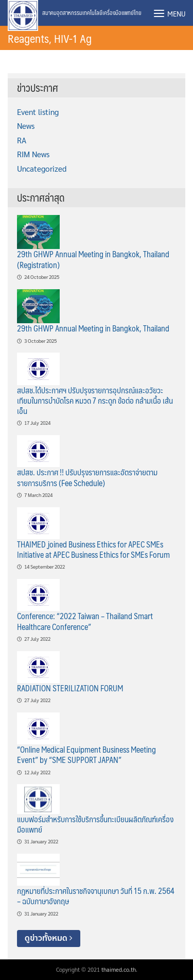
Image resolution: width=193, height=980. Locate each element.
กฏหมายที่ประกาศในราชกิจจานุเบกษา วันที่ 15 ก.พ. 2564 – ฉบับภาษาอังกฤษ (96, 896)
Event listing (38, 112)
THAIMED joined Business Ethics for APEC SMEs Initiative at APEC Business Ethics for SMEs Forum (93, 549)
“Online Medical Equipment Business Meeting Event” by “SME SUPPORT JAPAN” (86, 754)
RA (22, 140)
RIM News (33, 154)
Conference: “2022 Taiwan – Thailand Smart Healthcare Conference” (85, 621)
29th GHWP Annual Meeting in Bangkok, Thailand (93, 328)
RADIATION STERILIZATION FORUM (70, 688)
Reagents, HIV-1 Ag (50, 38)
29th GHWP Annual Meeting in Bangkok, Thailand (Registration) (93, 259)
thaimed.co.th (119, 969)
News (26, 126)
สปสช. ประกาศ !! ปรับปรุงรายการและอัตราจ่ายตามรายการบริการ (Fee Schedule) (87, 477)
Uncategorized (42, 169)
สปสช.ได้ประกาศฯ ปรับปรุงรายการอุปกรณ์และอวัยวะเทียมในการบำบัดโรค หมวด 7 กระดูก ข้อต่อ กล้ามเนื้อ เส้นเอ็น (95, 401)
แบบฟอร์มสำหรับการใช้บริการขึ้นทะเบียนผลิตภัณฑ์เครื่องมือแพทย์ (95, 824)
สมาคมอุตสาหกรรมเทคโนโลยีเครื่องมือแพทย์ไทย (92, 13)
